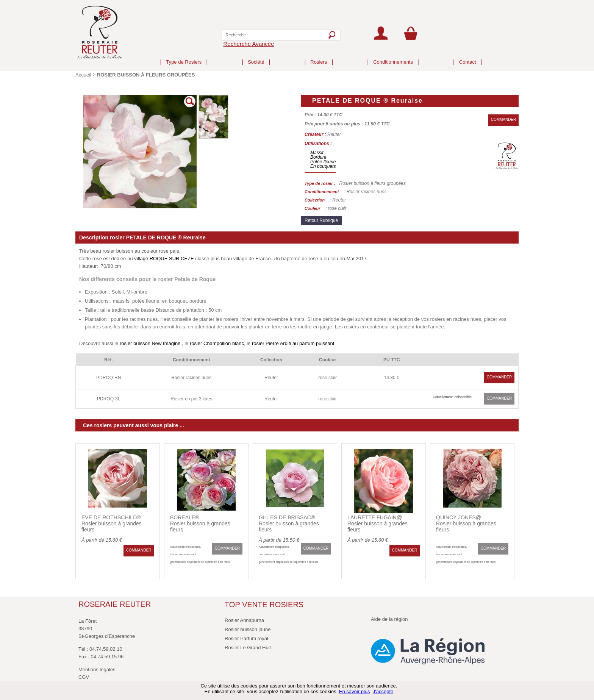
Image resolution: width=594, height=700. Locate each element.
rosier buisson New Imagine (150, 343)
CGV (84, 677)
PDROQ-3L (109, 399)
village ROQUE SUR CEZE (164, 259)
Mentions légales (97, 670)
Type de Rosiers (184, 56)
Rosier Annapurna (244, 620)
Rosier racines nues (191, 378)
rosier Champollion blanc (217, 343)
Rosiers (319, 56)
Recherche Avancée (249, 44)
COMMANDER (504, 120)
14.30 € (392, 378)
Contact (468, 56)
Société (256, 56)
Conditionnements (393, 56)
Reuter (271, 378)
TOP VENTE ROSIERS (264, 605)
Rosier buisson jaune (248, 629)
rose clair (327, 378)
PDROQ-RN (109, 378)
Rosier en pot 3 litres (191, 399)
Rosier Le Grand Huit (248, 648)
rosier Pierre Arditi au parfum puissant (293, 343)
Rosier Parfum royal (246, 638)
